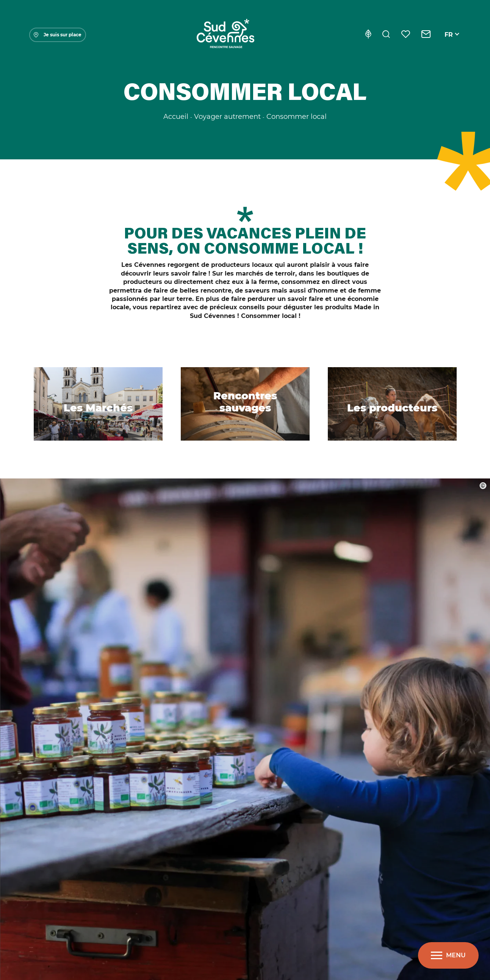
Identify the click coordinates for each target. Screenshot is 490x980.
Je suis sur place (58, 35)
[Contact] (426, 35)
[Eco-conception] (368, 35)
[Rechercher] (386, 35)
